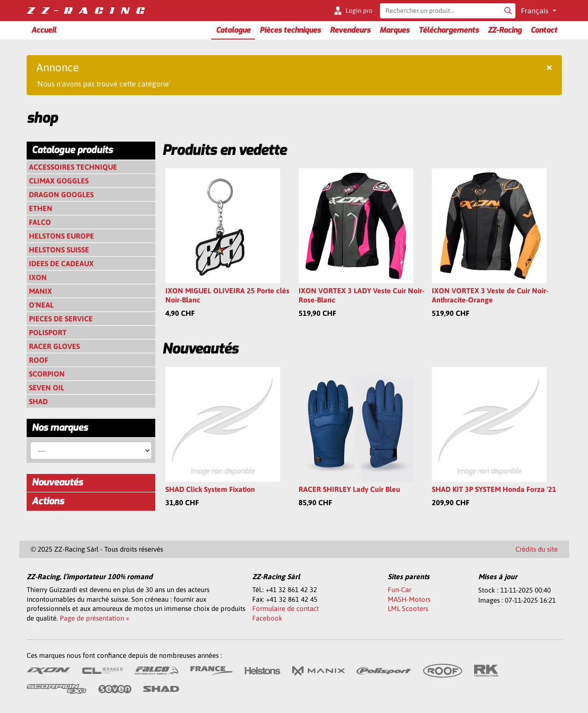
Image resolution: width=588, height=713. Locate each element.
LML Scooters (408, 608)
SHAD (38, 401)
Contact (544, 30)
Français (536, 11)
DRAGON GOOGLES (61, 194)
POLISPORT (48, 332)
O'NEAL (41, 305)
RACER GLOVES (54, 346)
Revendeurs (350, 30)
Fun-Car (399, 590)
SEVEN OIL (47, 388)
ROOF (39, 360)
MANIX (40, 291)
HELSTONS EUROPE (62, 236)
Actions (48, 501)
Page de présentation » (94, 618)
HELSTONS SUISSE (59, 250)
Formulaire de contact (286, 608)
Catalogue (233, 30)
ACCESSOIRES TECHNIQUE (73, 167)
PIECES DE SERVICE (61, 319)
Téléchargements (449, 30)
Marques (394, 30)
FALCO (40, 222)
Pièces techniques (290, 30)
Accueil (44, 30)
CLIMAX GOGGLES (59, 181)
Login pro (359, 11)
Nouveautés (57, 482)
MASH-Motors (409, 599)
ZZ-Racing (505, 30)
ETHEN (41, 208)
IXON (38, 277)
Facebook (267, 618)
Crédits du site (537, 549)
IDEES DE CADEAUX (61, 263)
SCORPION (47, 374)
